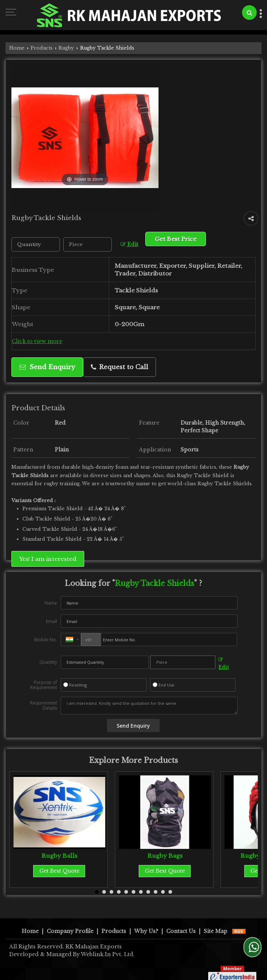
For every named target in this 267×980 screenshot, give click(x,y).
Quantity (48, 662)
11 (170, 892)
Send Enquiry (47, 367)
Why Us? (146, 923)
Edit (129, 244)
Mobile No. (46, 640)
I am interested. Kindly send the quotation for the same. (149, 706)
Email (51, 621)
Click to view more (37, 341)
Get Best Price (176, 239)
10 (163, 892)
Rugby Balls (59, 856)
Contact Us (181, 923)
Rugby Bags (165, 856)
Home (17, 48)
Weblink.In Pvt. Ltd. (108, 947)
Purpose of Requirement (44, 685)
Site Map (216, 923)
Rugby (66, 48)
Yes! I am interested (48, 559)
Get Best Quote (59, 871)
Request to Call (120, 367)
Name (51, 603)
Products (42, 48)
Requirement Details (44, 706)
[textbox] (88, 244)
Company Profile (70, 923)
